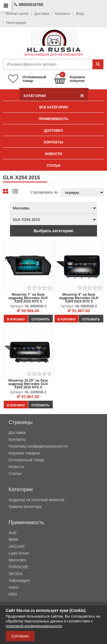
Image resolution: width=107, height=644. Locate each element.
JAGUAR (17, 546)
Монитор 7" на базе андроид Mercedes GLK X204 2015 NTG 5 (28, 298)
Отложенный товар (26, 460)
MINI (13, 594)
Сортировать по (44, 192)
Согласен (20, 636)
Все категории (53, 107)
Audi (13, 533)
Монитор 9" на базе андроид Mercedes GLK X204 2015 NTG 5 (79, 298)
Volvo (13, 587)
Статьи (54, 166)
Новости (53, 154)
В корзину (16, 319)
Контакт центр (17, 14)
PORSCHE (18, 567)
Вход (80, 14)
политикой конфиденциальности (34, 626)
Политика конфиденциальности (38, 446)
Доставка (42, 14)
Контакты (62, 14)
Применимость (53, 119)
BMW (13, 540)
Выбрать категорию (53, 231)
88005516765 (29, 5)
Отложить (41, 319)
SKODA (16, 574)
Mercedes (17, 560)
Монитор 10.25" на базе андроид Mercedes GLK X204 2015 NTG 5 (28, 384)
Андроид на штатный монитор (37, 500)
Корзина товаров (24, 453)
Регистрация (16, 23)
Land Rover (19, 553)
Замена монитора (25, 507)
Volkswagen (19, 581)
